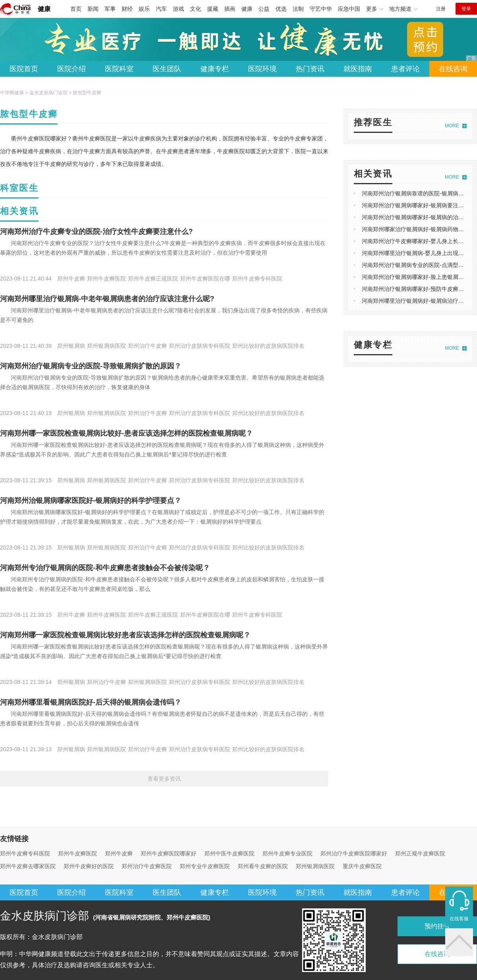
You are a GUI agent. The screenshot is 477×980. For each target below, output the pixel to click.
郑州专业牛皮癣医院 (205, 866)
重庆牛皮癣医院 (362, 866)
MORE (452, 126)
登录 (466, 9)
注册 (441, 9)
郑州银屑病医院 (315, 866)
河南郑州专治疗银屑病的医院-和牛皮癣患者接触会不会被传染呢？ (105, 568)
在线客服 (459, 919)
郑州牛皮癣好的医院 (89, 866)
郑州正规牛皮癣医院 (420, 853)
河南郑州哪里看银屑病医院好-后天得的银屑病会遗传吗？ (91, 702)
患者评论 (405, 69)
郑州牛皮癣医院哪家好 (169, 853)
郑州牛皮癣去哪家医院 (28, 866)
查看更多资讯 (164, 779)
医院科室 (119, 69)
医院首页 (24, 69)
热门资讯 (310, 69)
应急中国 (349, 9)
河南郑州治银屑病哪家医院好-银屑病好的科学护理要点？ (91, 501)
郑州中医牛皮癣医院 (229, 853)
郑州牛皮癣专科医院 (25, 853)
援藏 (213, 9)
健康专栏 (215, 69)
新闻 (93, 9)
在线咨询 (453, 69)
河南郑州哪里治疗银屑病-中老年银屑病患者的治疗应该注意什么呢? (107, 299)
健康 (44, 9)
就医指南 (358, 69)
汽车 (161, 9)
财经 (127, 9)
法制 (298, 9)
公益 (264, 9)
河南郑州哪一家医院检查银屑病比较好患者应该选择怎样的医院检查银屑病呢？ (125, 635)
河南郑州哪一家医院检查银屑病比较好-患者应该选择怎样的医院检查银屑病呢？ (126, 433)
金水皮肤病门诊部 (48, 93)
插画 (230, 9)
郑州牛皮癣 (119, 853)
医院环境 (262, 69)
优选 (281, 9)
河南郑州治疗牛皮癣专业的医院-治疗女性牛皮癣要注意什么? (96, 232)
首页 (76, 9)
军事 (110, 9)
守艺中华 (321, 9)
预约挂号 (437, 926)
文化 (196, 9)
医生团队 (167, 69)
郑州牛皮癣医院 (78, 853)
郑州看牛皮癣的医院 (263, 866)
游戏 (178, 9)
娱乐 (144, 9)
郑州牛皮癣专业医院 (287, 853)
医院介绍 (72, 69)
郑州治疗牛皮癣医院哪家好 (354, 853)
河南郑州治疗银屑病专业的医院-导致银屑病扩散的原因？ (91, 366)
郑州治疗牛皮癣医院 (147, 866)
